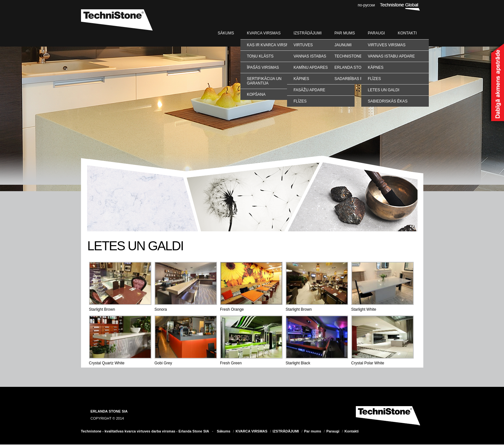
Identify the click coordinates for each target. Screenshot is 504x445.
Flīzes (300, 101)
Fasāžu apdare (309, 90)
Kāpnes (301, 79)
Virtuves (303, 45)
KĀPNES (376, 67)
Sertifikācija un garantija (264, 81)
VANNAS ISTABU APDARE (391, 56)
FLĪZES (374, 79)
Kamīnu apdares (311, 67)
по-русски (366, 5)
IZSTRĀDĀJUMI (307, 33)
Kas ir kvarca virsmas (271, 45)
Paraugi (376, 33)
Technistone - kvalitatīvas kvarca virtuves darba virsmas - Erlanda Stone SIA (145, 431)
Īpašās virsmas (263, 67)
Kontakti (407, 33)
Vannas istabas (310, 56)
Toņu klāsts (260, 56)
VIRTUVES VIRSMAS (387, 45)
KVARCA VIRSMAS (264, 33)
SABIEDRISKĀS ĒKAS (387, 101)
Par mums (345, 33)
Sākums (226, 33)
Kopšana (256, 94)
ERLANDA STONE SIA (109, 411)
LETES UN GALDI (383, 90)
